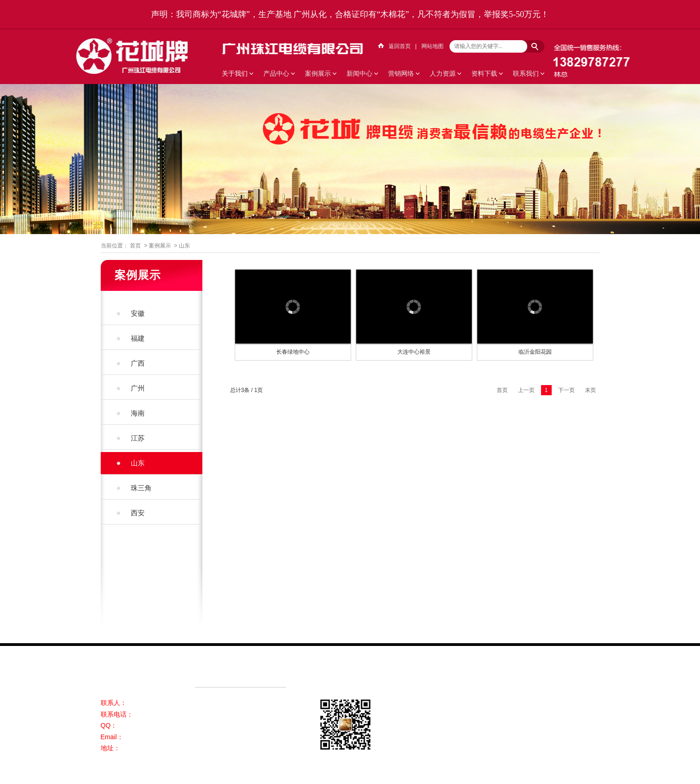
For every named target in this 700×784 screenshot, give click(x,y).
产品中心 (276, 73)
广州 (138, 388)
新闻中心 (359, 73)
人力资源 (443, 73)
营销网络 (401, 73)
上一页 (526, 390)
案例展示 (318, 73)
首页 (135, 246)
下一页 (566, 390)
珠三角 (141, 488)
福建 (138, 338)
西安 (138, 513)
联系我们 (526, 73)
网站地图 (432, 46)
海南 (138, 413)
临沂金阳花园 (535, 352)
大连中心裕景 (414, 352)
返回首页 (400, 46)
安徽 (138, 313)
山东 (184, 246)
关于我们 (235, 73)
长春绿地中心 (293, 352)
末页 (590, 390)
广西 (138, 363)
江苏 (138, 438)
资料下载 (484, 73)
